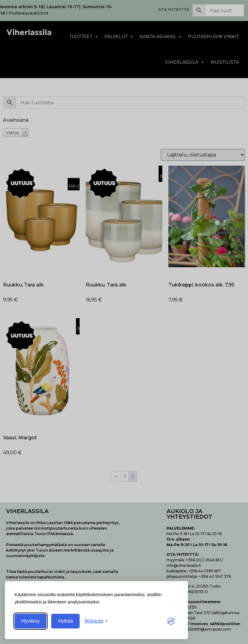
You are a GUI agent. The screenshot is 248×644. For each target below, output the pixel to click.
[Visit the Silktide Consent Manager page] (171, 621)
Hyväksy (31, 621)
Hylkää (65, 621)
